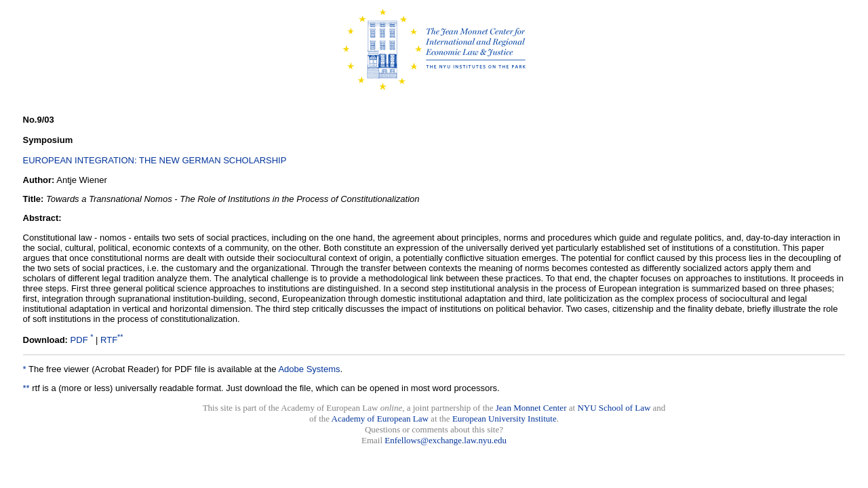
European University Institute (505, 419)
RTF (109, 340)
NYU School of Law (614, 408)
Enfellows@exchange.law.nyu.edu (446, 440)
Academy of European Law (380, 419)
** (26, 388)
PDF (79, 340)
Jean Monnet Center (531, 408)
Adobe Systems (309, 369)
